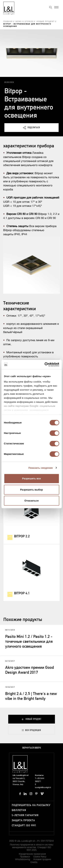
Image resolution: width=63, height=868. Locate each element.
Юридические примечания (32, 854)
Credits (34, 862)
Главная (8, 22)
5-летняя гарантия (25, 815)
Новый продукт (46, 22)
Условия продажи (42, 859)
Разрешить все (32, 478)
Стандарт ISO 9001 (24, 826)
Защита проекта (23, 820)
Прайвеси (25, 857)
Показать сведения (41, 468)
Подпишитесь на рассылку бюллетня (31, 808)
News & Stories (25, 22)
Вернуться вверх (32, 748)
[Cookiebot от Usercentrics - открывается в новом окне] (45, 364)
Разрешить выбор (32, 490)
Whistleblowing (23, 859)
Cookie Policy (40, 857)
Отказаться (31, 501)
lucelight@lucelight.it (43, 787)
